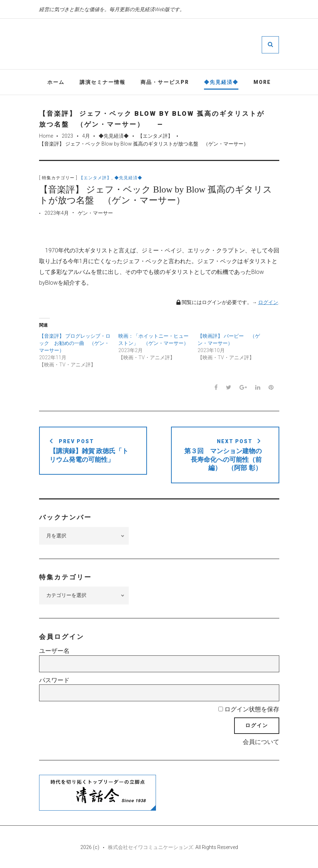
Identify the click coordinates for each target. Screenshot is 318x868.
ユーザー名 (54, 651)
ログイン (268, 302)
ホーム (56, 82)
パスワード (54, 680)
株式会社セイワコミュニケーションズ (151, 847)
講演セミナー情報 (103, 82)
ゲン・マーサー (95, 213)
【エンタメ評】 (155, 136)
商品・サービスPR (165, 82)
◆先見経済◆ (221, 82)
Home (46, 136)
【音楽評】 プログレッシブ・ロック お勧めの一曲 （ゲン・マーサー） (75, 343)
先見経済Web (180, 44)
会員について (261, 742)
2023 (67, 136)
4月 (86, 136)
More (262, 82)
